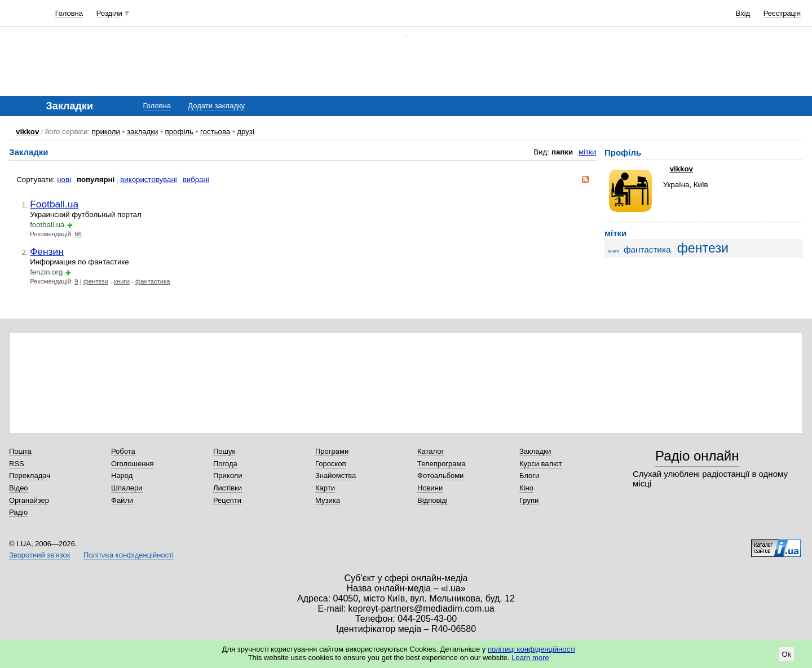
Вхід (743, 13)
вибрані (196, 180)
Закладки (535, 451)
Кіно (526, 488)
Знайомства (336, 475)
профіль (179, 132)
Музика (328, 500)
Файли (122, 500)
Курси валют (541, 464)
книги (122, 281)
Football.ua (54, 204)
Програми (332, 451)
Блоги (529, 475)
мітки (587, 152)
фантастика (153, 281)
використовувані (148, 180)
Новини (430, 488)
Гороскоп (330, 464)
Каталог (431, 451)
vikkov (27, 132)
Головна (69, 13)
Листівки (228, 488)
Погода (225, 464)
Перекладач (30, 475)
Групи (529, 500)
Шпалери (127, 488)
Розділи (109, 13)
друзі (246, 132)
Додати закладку (216, 106)
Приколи (228, 475)
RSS (17, 464)
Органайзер (29, 500)
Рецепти (227, 500)
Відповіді (433, 500)
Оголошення (133, 464)
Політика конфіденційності (129, 555)
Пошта (20, 451)
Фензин (47, 251)
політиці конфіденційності (531, 649)
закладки (143, 132)
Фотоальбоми (440, 475)
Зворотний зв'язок (39, 555)
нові (64, 180)
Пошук (224, 451)
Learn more (530, 658)
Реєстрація (782, 13)
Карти (325, 488)
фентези (96, 281)
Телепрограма (442, 464)
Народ (122, 475)
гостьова (215, 132)
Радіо (18, 512)
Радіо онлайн (697, 456)
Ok (786, 654)
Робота (123, 451)
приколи (106, 132)
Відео (19, 488)
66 (78, 234)
